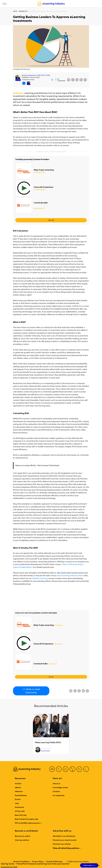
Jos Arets (46, 751)
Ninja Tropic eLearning (44, 170)
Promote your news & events (65, 840)
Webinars (19, 791)
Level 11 (18, 80)
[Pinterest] (79, 769)
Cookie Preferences (54, 861)
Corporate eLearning (43, 740)
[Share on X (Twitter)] (73, 80)
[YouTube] (72, 769)
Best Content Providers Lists (26, 819)
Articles (18, 783)
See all (51, 220)
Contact (56, 791)
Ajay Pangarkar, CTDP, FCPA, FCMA (37, 75)
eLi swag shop (59, 795)
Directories (19, 807)
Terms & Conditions (21, 861)
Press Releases (21, 795)
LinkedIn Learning (40, 578)
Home (15, 11)
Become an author (23, 836)
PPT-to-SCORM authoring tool (28, 823)
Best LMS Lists (21, 815)
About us (56, 783)
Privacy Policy (38, 861)
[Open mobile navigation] (4, 4)
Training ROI (23, 11)
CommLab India (41, 203)
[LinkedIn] (66, 769)
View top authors (22, 840)
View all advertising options (67, 848)
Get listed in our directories (64, 836)
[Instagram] (86, 769)
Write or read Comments (31, 691)
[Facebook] (52, 769)
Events (18, 799)
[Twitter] (59, 769)
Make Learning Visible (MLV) (48, 743)
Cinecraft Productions (44, 187)
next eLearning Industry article (70, 576)
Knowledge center (60, 787)
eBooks (18, 787)
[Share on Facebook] (69, 80)
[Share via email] (81, 80)
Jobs (17, 803)
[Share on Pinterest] (85, 80)
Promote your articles (62, 844)
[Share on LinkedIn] (77, 80)
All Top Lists (20, 811)
